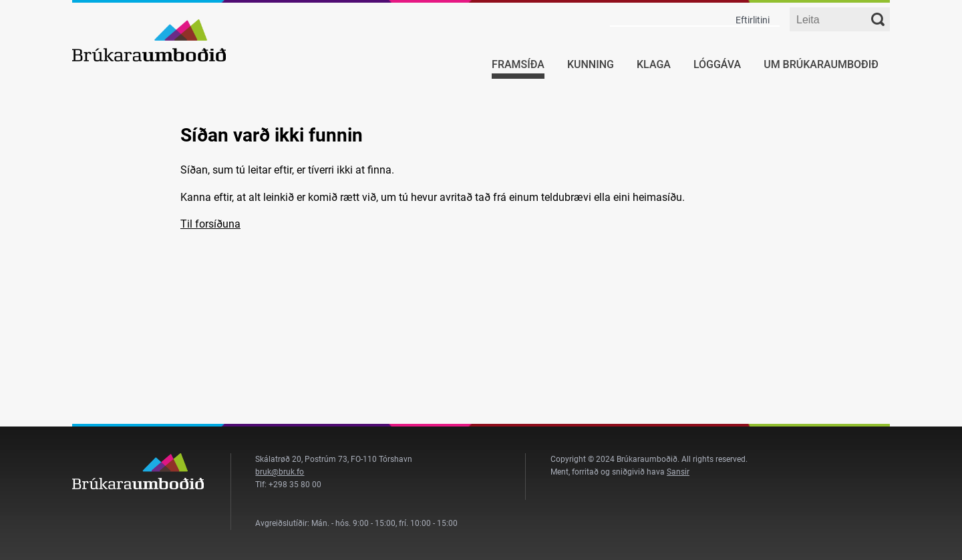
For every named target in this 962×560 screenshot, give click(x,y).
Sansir (678, 472)
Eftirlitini (753, 20)
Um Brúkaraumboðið (821, 64)
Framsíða (518, 64)
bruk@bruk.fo (280, 472)
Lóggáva (717, 64)
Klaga (654, 64)
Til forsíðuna (210, 224)
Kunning (591, 64)
